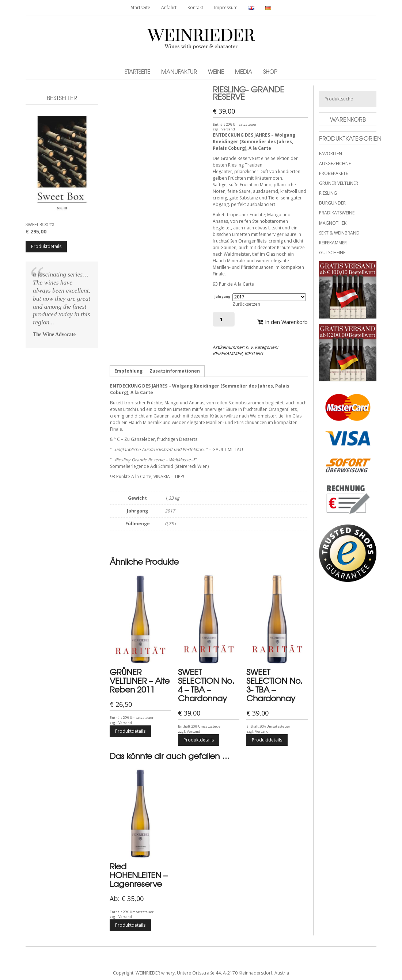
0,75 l (170, 524)
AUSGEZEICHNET (336, 163)
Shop (270, 72)
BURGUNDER (332, 203)
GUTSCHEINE (332, 253)
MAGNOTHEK (333, 223)
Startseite (141, 7)
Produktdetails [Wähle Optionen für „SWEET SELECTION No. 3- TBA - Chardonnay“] (267, 740)
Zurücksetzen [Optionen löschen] (246, 304)
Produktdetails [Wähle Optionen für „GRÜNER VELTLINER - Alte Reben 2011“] (130, 731)
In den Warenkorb (286, 322)
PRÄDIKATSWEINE (337, 213)
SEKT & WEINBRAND (339, 233)
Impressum (226, 7)
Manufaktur (179, 72)
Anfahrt (169, 7)
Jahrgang (222, 296)
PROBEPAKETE (333, 173)
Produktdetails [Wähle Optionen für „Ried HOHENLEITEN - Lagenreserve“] (130, 925)
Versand (228, 129)
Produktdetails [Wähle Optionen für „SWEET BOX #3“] (46, 246)
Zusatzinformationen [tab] (175, 371)
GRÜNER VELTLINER (339, 183)
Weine (216, 72)
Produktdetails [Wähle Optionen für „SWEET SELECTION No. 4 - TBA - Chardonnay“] (199, 740)
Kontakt (195, 7)
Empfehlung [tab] (128, 371)
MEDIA (244, 72)
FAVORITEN (331, 154)
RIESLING (254, 353)
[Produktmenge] (224, 319)
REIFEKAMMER (227, 353)
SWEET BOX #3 (40, 224)
